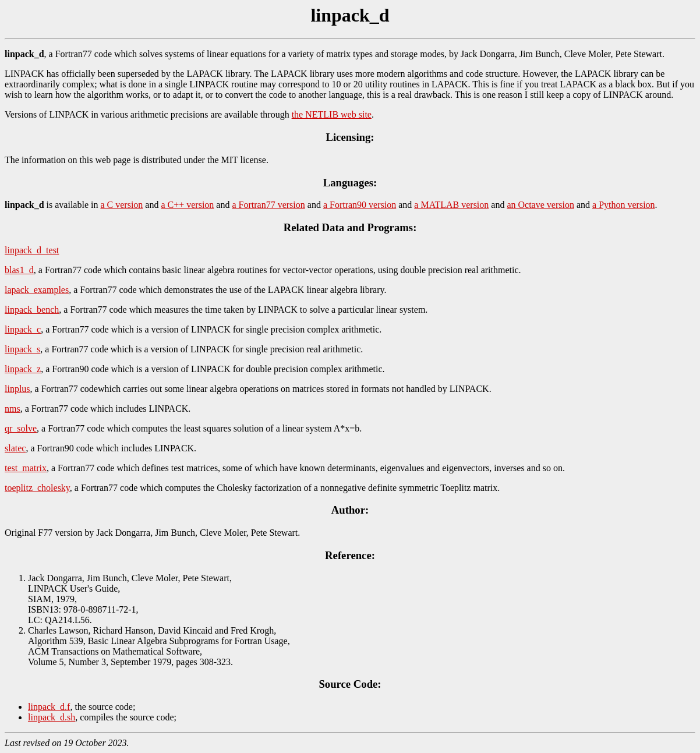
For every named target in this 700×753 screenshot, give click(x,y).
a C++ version (187, 205)
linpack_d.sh (52, 717)
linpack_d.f (49, 707)
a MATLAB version (451, 205)
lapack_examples (37, 290)
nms (13, 409)
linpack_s (22, 349)
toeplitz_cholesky (37, 488)
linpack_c (23, 329)
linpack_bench (32, 310)
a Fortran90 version (360, 205)
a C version (121, 205)
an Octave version (540, 205)
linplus (17, 389)
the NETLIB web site (332, 114)
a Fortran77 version (268, 205)
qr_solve (21, 428)
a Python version (624, 205)
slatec (15, 448)
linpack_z (23, 369)
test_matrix (26, 468)
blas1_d (19, 270)
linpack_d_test (32, 250)
